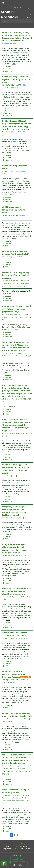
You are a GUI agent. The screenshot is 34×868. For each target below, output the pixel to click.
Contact (15, 847)
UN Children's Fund (9, 399)
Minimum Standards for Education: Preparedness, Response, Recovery (14, 674)
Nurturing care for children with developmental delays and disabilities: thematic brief (17, 591)
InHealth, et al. (7, 88)
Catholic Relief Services (10, 281)
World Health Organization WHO (13, 597)
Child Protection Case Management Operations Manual (14, 210)
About (21, 849)
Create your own (13, 844)
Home (8, 847)
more (14, 64)
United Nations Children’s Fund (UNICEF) (16, 719)
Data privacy (24, 847)
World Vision (7, 476)
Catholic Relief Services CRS (11, 85)
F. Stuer (5, 314)
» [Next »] (23, 835)
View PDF (7, 69)
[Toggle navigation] (30, 3)
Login (16, 8)
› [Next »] (20, 835)
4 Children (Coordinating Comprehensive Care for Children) (16, 283)
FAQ (15, 849)
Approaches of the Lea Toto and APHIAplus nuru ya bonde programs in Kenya (16, 309)
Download (7, 67)
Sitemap (28, 849)
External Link (8, 706)
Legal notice (8, 849)
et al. (17, 286)
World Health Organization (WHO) (14, 433)
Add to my (7, 71)
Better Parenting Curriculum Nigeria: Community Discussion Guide (16, 79)
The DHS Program (8, 257)
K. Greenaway (13, 314)
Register (22, 8)
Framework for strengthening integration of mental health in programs (16, 275)
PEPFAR (26, 281)
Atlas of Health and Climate (15, 633)
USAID (21, 281)
